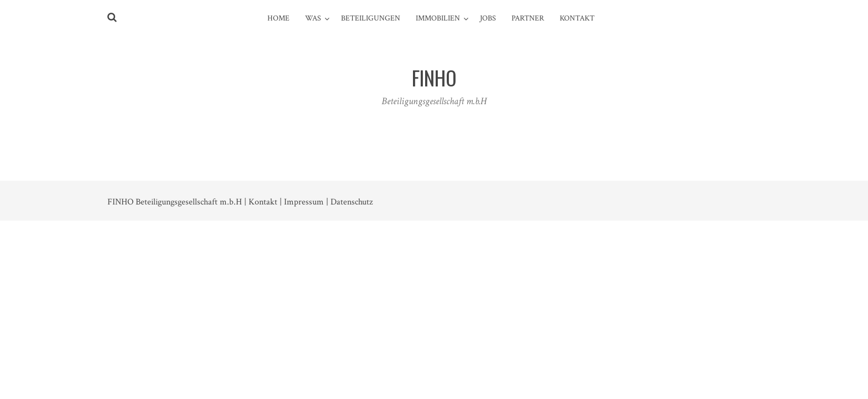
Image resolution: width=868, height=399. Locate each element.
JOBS (488, 18)
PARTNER (528, 18)
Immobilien (438, 18)
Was (313, 18)
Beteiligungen (371, 18)
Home (278, 18)
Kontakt (577, 18)
